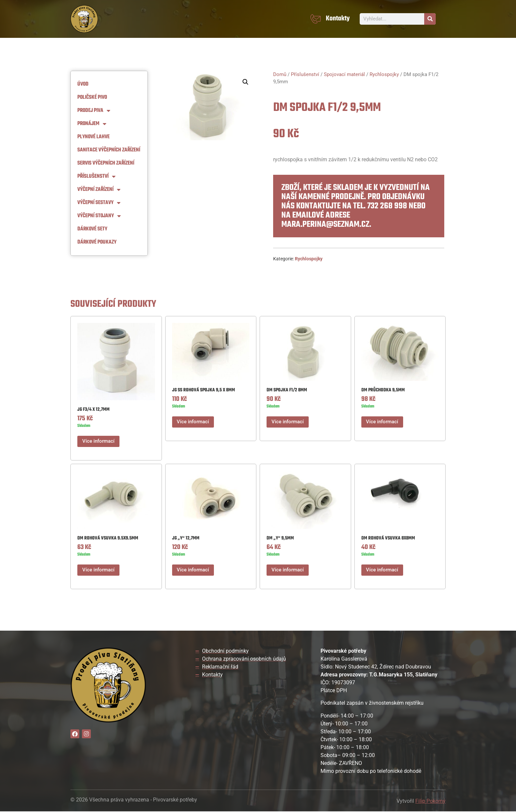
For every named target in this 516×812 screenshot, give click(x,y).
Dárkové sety (92, 229)
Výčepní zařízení (99, 190)
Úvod (83, 84)
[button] (245, 82)
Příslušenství (96, 176)
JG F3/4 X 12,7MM (93, 410)
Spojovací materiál (344, 74)
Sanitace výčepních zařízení (109, 150)
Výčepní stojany (99, 216)
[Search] (430, 19)
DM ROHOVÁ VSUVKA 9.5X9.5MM (108, 539)
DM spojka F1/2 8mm (287, 390)
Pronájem (92, 124)
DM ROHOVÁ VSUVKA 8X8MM (388, 539)
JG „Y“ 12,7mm (186, 539)
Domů (280, 74)
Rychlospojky (384, 74)
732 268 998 (387, 206)
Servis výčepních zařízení (106, 163)
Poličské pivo (92, 97)
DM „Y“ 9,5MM (280, 539)
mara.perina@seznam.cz (325, 224)
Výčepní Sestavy (99, 203)
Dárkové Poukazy (97, 242)
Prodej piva (94, 111)
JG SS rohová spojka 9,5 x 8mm (204, 390)
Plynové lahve (93, 137)
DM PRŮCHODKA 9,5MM (383, 390)
